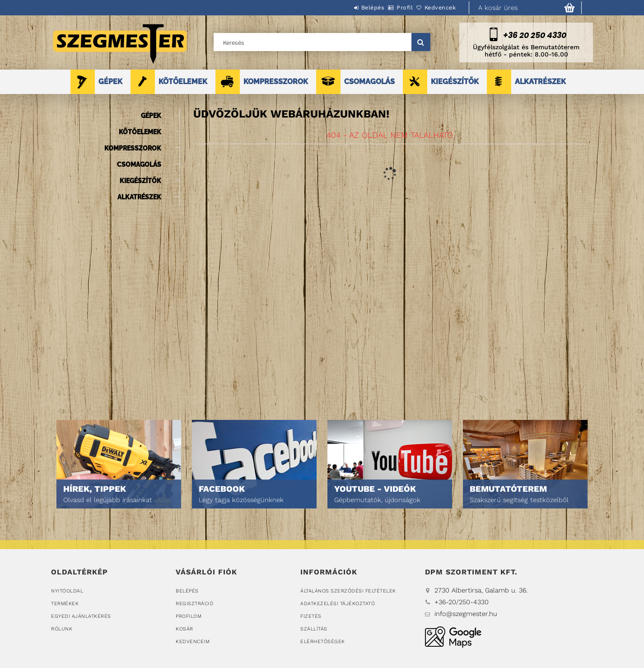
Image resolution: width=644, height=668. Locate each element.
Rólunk (62, 629)
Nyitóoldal (67, 591)
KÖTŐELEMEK (183, 82)
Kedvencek (435, 7)
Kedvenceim (193, 642)
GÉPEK (110, 82)
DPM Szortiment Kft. (453, 637)
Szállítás (314, 629)
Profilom (189, 616)
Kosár (184, 629)
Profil (390, 7)
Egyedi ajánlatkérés (81, 616)
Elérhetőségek (323, 642)
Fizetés (311, 616)
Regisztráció (194, 604)
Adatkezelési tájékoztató (338, 604)
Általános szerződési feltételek (348, 591)
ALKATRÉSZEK (540, 82)
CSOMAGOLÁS (369, 82)
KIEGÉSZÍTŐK (455, 82)
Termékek (65, 604)
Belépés (348, 7)
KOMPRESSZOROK (276, 82)
